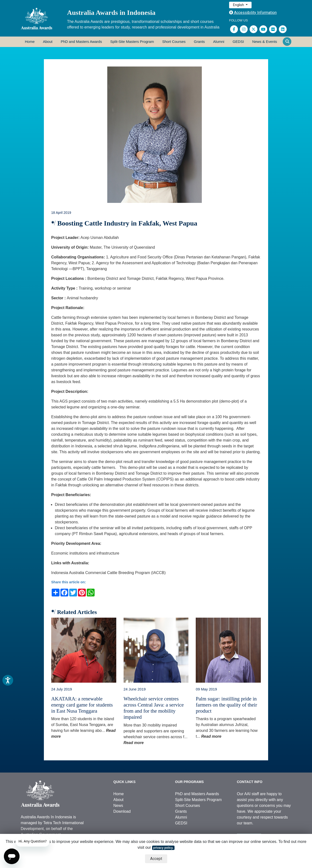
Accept (156, 859)
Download (122, 811)
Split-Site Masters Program (132, 42)
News (118, 806)
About (48, 42)
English (239, 5)
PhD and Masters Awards (81, 42)
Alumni (219, 42)
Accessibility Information (253, 13)
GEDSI (238, 42)
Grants (199, 42)
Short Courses (174, 42)
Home (30, 42)
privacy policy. (163, 848)
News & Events (265, 42)
